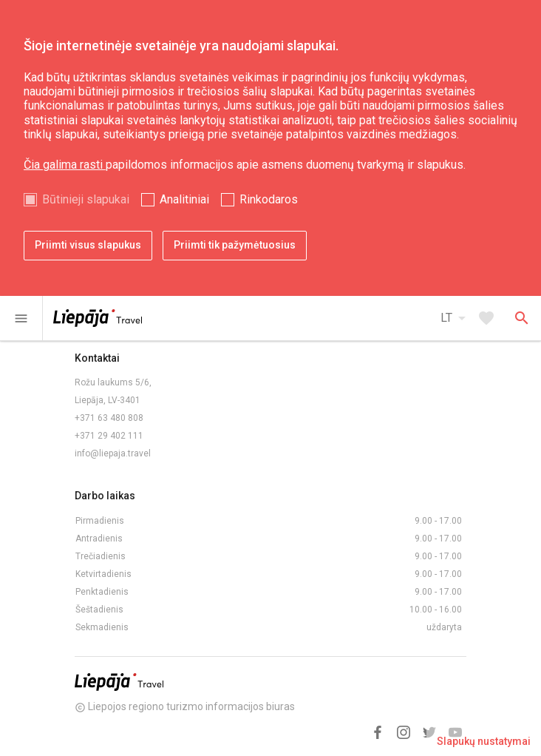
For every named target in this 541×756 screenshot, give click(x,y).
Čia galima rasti (65, 165)
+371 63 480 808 (109, 418)
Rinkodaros (269, 199)
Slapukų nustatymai (484, 741)
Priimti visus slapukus (88, 245)
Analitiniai (184, 199)
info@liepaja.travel (113, 453)
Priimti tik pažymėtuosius (235, 245)
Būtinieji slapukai (86, 199)
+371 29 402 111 (109, 436)
